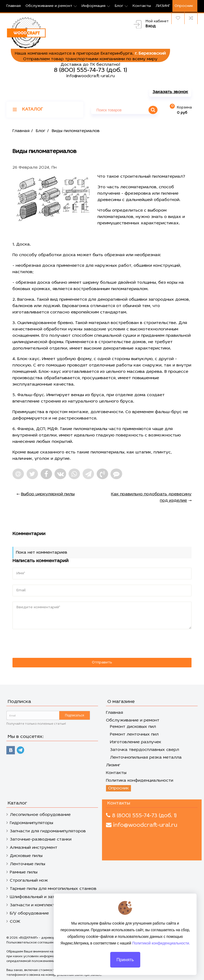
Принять (125, 962)
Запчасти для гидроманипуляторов (48, 831)
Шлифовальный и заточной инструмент (52, 897)
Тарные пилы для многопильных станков (53, 889)
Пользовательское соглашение (32, 943)
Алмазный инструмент (34, 848)
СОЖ (15, 922)
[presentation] (49, 644)
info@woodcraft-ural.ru (90, 76)
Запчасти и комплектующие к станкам (51, 905)
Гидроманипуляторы (31, 823)
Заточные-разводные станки (41, 839)
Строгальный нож (29, 881)
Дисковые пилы (26, 856)
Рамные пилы (24, 872)
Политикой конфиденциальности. (161, 946)
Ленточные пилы (27, 864)
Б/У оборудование (29, 913)
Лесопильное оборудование (40, 815)
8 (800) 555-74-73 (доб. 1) (90, 70)
